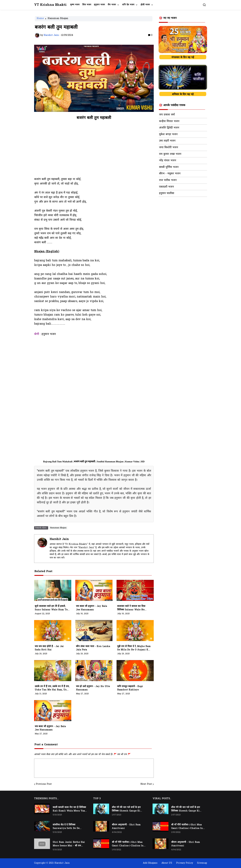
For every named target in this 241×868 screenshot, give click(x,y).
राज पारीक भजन (168, 180)
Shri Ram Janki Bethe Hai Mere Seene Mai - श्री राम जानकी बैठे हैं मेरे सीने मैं (69, 844)
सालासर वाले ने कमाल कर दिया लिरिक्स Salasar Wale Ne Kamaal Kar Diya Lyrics (132, 608)
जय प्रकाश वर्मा (167, 115)
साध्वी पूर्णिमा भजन (169, 167)
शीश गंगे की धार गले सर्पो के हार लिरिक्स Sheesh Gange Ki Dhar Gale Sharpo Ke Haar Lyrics (128, 809)
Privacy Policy (185, 863)
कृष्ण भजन (75, 5)
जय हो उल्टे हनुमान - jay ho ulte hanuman (93, 688)
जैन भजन (112, 5)
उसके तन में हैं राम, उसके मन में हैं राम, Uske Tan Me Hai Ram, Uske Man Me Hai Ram (52, 688)
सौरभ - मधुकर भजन (170, 174)
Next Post (146, 784)
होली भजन (145, 5)
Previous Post (44, 784)
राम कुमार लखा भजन (170, 154)
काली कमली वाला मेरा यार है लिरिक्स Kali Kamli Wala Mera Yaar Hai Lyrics (69, 809)
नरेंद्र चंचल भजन (168, 161)
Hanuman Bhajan (58, 19)
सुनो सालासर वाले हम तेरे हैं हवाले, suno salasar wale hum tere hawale (52, 608)
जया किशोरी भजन (169, 148)
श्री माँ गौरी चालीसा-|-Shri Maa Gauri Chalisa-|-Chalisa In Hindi (128, 844)
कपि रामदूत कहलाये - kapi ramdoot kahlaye (130, 688)
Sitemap (202, 863)
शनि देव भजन (128, 5)
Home (40, 19)
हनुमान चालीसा (167, 193)
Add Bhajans (150, 863)
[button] (204, 5)
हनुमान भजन (99, 5)
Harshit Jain (59, 539)
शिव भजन (87, 5)
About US (167, 863)
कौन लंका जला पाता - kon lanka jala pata (93, 648)
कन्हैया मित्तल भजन (169, 121)
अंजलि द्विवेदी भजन (169, 128)
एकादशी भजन (166, 187)
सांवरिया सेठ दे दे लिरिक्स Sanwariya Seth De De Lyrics (66, 827)
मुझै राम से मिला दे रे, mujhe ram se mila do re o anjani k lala (134, 648)
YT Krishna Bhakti (50, 5)
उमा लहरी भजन (167, 141)
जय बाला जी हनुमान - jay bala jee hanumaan (91, 608)
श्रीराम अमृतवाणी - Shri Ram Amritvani (126, 827)
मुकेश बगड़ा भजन (168, 134)
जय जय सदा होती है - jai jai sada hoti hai (49, 648)
